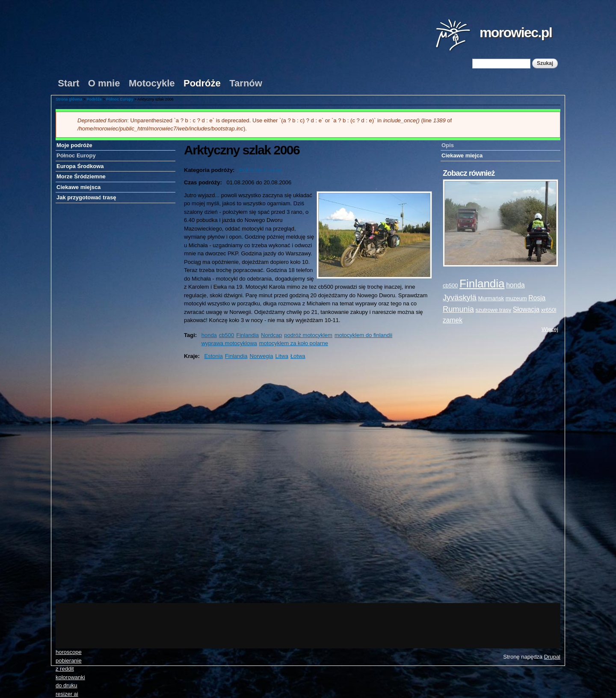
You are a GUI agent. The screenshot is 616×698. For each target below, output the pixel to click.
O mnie (104, 83)
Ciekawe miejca (462, 155)
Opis (448, 145)
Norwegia (262, 356)
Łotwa (298, 356)
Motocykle (152, 83)
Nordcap (271, 335)
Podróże (202, 83)
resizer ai (67, 694)
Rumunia (458, 309)
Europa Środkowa (80, 166)
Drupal (552, 657)
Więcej (550, 329)
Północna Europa (261, 170)
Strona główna (69, 99)
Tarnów (246, 83)
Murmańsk (491, 298)
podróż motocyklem (308, 335)
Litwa (282, 356)
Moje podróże (74, 145)
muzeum (516, 298)
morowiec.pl (516, 33)
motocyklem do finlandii (363, 335)
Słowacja (526, 309)
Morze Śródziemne (81, 176)
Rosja (537, 298)
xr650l (549, 310)
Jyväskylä (460, 298)
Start (68, 83)
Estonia (213, 356)
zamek (453, 320)
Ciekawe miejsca (78, 187)
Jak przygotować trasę (86, 197)
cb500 (227, 335)
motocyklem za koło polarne (294, 343)
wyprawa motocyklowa (229, 343)
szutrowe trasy (493, 310)
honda (209, 335)
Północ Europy (120, 99)
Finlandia (247, 335)
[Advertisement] (500, 468)
